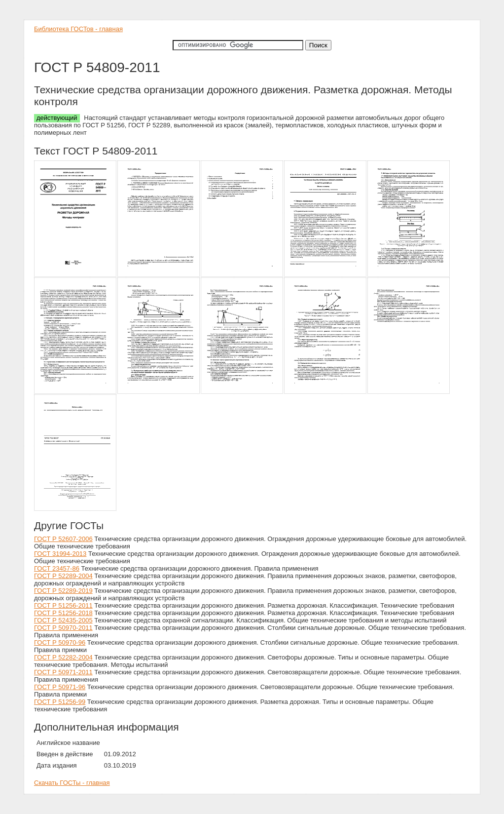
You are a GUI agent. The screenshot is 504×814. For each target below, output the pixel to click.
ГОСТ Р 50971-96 (60, 687)
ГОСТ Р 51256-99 (60, 702)
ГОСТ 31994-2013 (60, 554)
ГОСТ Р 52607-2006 (63, 539)
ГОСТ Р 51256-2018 (63, 613)
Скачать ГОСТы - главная (72, 783)
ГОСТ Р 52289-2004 (63, 576)
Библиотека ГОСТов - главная (78, 29)
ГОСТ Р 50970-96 (60, 642)
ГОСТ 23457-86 (57, 568)
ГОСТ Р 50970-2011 (63, 628)
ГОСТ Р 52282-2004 (63, 657)
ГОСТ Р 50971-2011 (63, 672)
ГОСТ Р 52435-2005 (63, 620)
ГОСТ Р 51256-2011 (63, 605)
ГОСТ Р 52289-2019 (63, 591)
